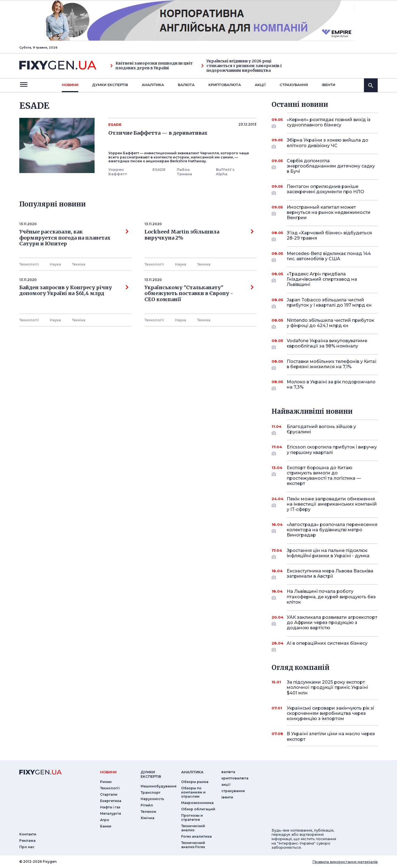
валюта (186, 85)
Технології (29, 264)
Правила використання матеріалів (345, 862)
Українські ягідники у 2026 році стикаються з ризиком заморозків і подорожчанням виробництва (241, 66)
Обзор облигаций (198, 809)
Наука (55, 264)
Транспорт (151, 793)
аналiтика (192, 772)
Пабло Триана (184, 172)
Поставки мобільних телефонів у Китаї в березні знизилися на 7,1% (332, 364)
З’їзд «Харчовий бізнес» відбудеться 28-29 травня (329, 236)
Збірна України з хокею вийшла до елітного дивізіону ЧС (328, 143)
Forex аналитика (196, 836)
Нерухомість (152, 799)
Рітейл (147, 805)
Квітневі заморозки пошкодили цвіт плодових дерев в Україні (151, 66)
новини (70, 85)
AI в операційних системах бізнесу (327, 645)
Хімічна (147, 818)
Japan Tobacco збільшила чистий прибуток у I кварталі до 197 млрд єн (329, 303)
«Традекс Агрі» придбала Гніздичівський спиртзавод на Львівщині (325, 279)
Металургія (111, 813)
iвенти (328, 85)
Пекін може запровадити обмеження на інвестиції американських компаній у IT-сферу (332, 504)
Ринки (106, 782)
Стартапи (109, 794)
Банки (106, 826)
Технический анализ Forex (193, 845)
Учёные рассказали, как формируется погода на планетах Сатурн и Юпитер (74, 238)
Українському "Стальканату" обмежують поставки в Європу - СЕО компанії (199, 294)
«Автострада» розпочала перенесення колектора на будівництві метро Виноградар (332, 530)
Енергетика (111, 801)
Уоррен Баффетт (118, 172)
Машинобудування (159, 786)
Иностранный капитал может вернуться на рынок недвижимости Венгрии (329, 212)
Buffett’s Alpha (225, 172)
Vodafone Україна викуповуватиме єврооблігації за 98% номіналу (327, 344)
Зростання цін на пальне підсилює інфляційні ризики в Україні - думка (328, 554)
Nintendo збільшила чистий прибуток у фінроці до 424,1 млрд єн (330, 323)
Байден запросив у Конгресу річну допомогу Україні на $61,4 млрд (74, 291)
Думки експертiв (110, 85)
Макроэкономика (197, 803)
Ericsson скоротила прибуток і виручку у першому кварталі (332, 450)
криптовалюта (225, 85)
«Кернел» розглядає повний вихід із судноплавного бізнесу (329, 123)
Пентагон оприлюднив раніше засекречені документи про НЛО (325, 189)
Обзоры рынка (195, 782)
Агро (105, 820)
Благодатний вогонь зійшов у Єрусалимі (325, 430)
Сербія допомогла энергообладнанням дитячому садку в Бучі (331, 166)
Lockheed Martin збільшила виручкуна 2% (199, 235)
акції (260, 85)
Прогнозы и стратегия (192, 817)
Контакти (28, 834)
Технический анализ (193, 828)
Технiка (79, 264)
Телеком (148, 812)
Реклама (27, 841)
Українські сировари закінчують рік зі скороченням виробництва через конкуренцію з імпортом (330, 713)
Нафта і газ (110, 807)
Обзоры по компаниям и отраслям (193, 792)
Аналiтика (153, 85)
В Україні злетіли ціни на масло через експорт (331, 736)
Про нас (27, 847)
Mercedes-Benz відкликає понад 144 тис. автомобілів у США (329, 257)
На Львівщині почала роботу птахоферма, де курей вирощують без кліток (331, 597)
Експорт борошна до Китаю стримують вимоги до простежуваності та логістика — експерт (325, 476)
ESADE (159, 169)
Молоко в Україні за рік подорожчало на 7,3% (331, 385)
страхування (294, 85)
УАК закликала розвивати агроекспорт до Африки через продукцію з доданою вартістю (332, 623)
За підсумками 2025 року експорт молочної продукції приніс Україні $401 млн (327, 687)
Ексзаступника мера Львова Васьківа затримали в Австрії (330, 574)
